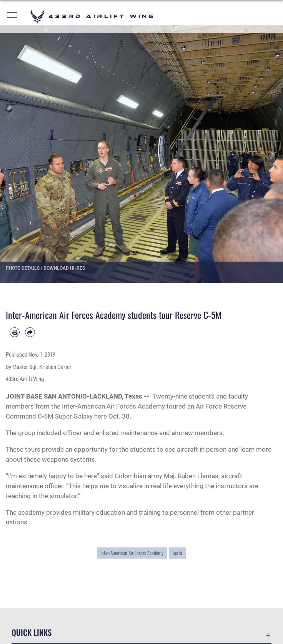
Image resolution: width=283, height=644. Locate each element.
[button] (12, 16)
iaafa (177, 553)
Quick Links (32, 632)
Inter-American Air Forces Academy (132, 553)
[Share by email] (30, 332)
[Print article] (15, 332)
